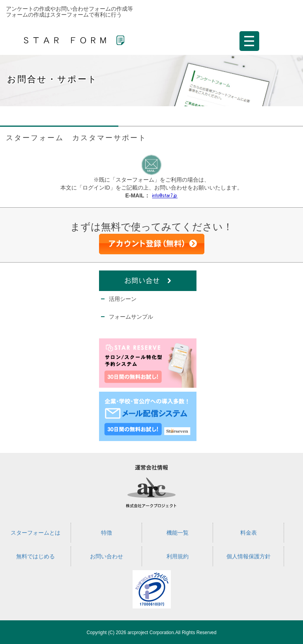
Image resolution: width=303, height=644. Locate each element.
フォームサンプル (131, 317)
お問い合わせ (107, 556)
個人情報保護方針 (249, 556)
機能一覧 (178, 533)
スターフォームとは (36, 533)
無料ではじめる (36, 556)
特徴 (107, 533)
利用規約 (178, 556)
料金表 (249, 533)
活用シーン (123, 299)
